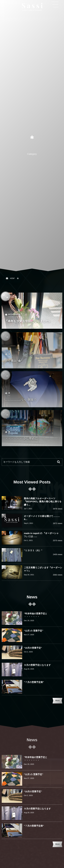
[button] (55, 5)
